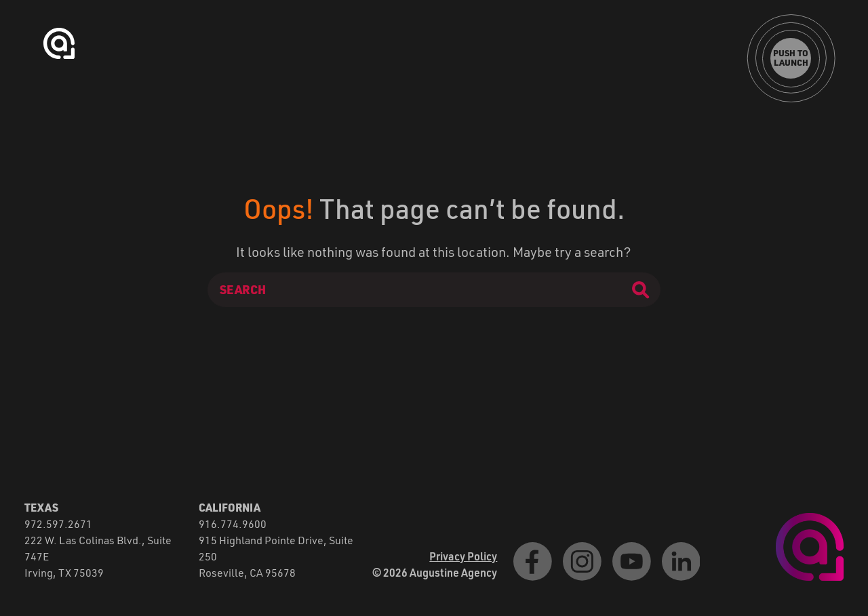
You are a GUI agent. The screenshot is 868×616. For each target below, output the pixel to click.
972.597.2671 (58, 523)
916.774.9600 (233, 523)
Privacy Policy (463, 556)
